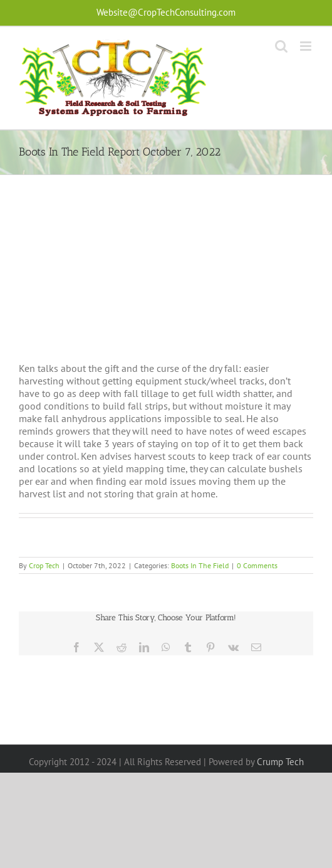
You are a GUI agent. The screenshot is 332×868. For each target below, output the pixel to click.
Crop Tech (44, 565)
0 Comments (257, 565)
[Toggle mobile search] (281, 46)
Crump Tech (280, 762)
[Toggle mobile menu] (307, 46)
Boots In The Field (200, 565)
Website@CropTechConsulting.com (166, 12)
